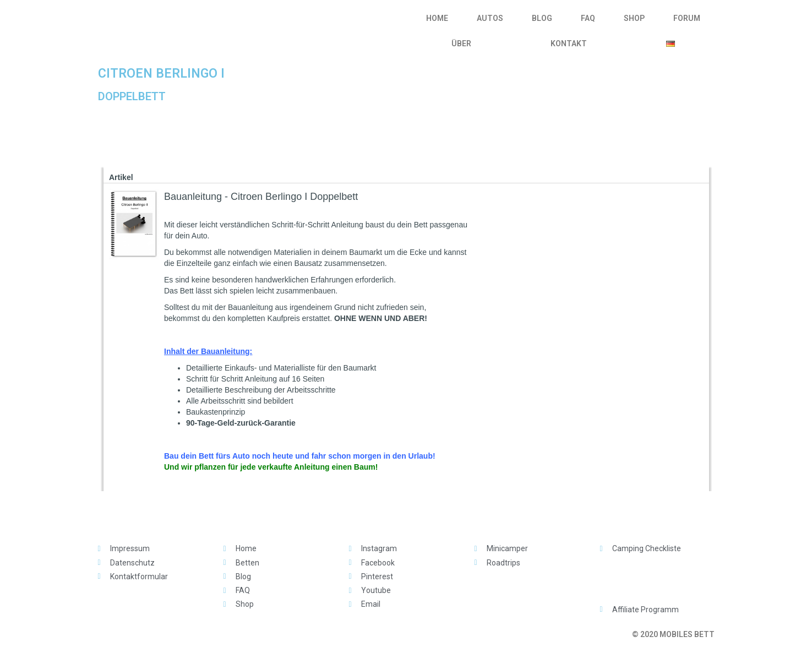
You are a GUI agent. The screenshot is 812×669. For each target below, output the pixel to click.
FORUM (687, 18)
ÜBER (461, 43)
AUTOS (490, 18)
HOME (437, 18)
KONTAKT (569, 43)
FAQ (588, 18)
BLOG (542, 18)
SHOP (634, 18)
